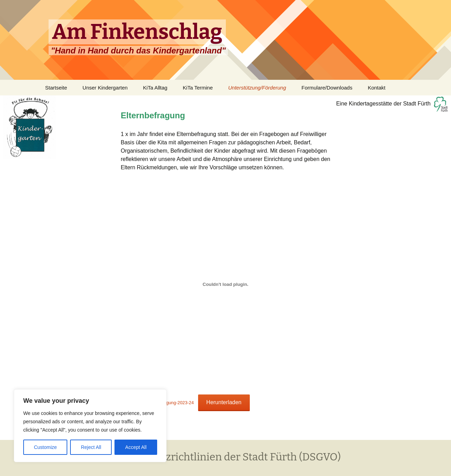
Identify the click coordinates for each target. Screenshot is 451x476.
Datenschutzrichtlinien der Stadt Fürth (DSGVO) (226, 457)
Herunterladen (224, 402)
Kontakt (377, 88)
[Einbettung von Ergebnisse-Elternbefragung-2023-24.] (226, 284)
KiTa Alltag (155, 88)
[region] (90, 426)
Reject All (91, 447)
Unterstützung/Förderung (257, 88)
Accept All (136, 447)
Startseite (56, 88)
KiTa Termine (198, 88)
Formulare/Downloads (327, 88)
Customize (45, 447)
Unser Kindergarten (105, 88)
